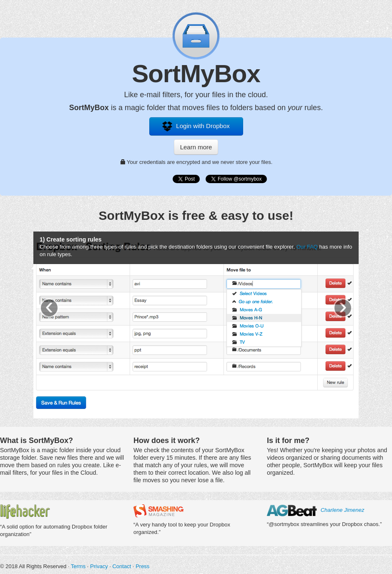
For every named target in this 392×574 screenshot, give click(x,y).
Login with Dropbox (196, 126)
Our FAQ (307, 247)
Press (142, 566)
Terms (78, 566)
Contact (122, 566)
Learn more (196, 147)
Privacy (99, 566)
